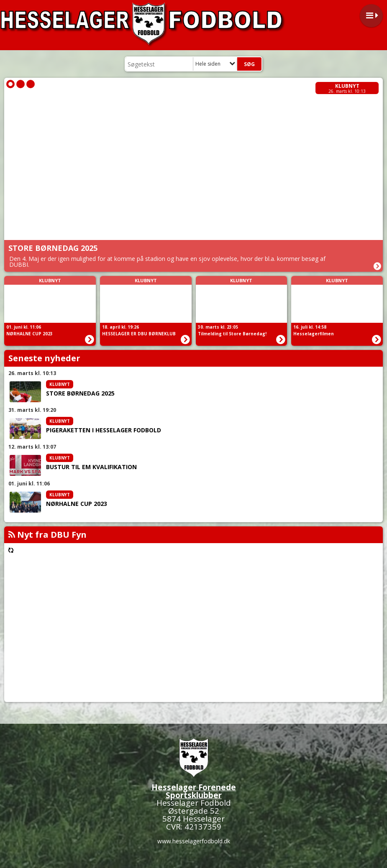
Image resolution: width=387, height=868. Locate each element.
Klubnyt (347, 86)
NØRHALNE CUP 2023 (77, 504)
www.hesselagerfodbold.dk (194, 841)
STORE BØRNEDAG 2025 (80, 393)
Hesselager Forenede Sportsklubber (194, 791)
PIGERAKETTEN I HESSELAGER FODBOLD (104, 430)
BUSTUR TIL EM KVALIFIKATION (91, 467)
